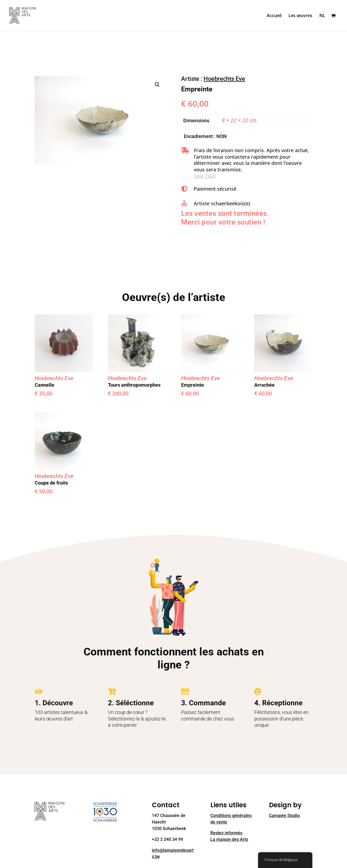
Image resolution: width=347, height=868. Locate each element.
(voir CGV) (205, 176)
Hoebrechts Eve (224, 79)
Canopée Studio (284, 816)
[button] (157, 85)
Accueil (274, 16)
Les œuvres (300, 16)
